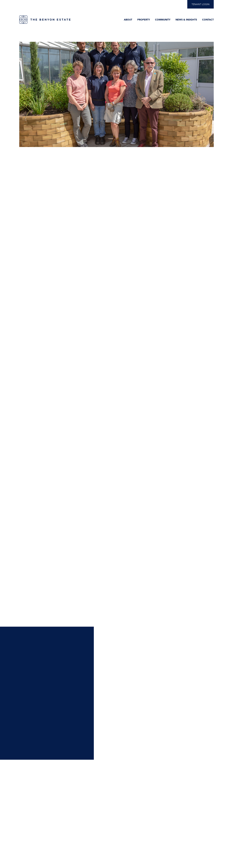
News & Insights (186, 20)
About (128, 20)
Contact (208, 20)
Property (144, 20)
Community (163, 20)
